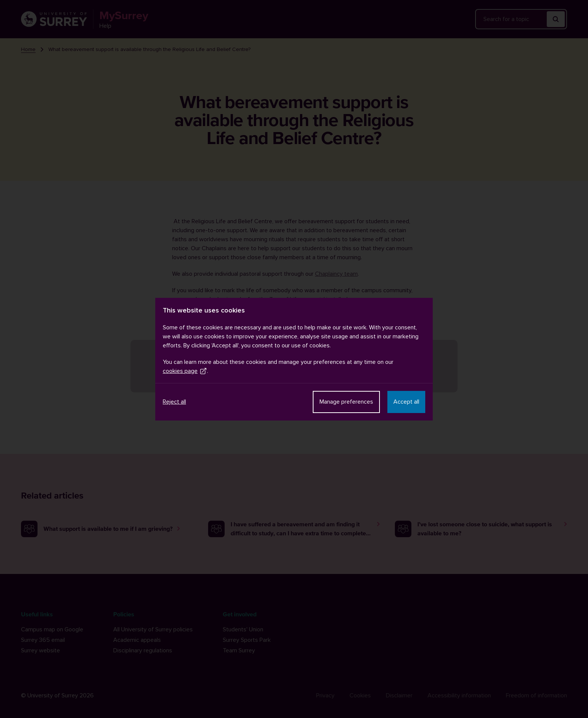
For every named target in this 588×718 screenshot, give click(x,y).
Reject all (174, 402)
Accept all (406, 402)
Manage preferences (346, 402)
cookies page (185, 371)
